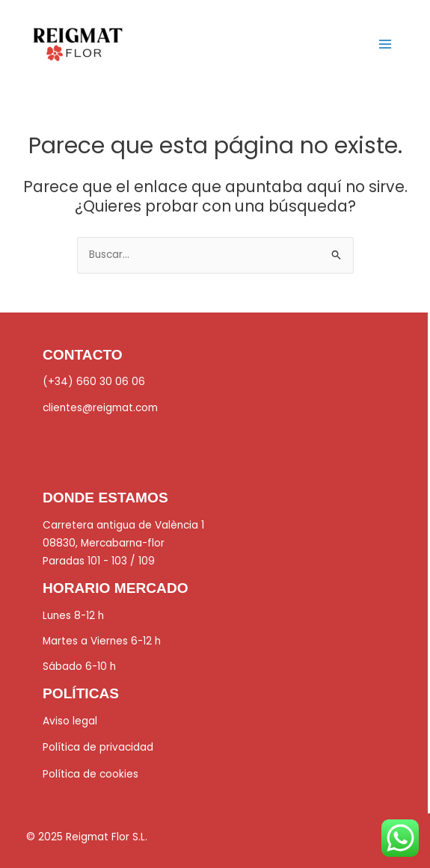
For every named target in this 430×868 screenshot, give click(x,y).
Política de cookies (90, 774)
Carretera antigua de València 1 (123, 525)
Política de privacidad (98, 747)
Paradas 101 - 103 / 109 (99, 561)
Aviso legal (70, 721)
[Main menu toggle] (386, 44)
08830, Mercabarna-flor (104, 543)
